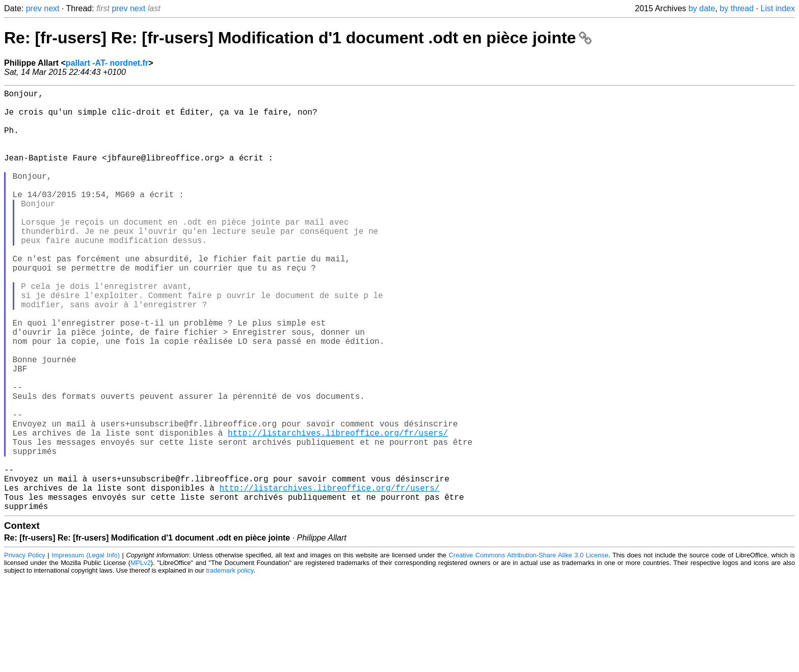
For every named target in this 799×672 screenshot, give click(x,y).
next (51, 8)
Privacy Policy (25, 649)
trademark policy (230, 664)
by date (702, 8)
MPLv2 (141, 656)
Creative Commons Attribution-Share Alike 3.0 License (529, 649)
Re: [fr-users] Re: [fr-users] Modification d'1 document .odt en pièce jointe (298, 38)
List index (778, 8)
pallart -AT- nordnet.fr (107, 63)
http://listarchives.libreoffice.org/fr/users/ (338, 510)
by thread (737, 8)
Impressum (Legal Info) (86, 649)
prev (34, 8)
